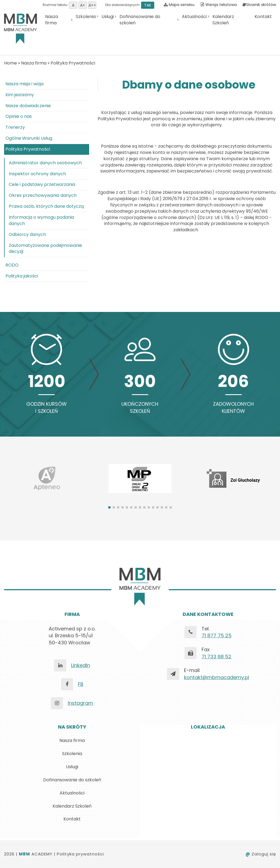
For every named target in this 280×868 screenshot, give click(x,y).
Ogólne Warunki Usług (29, 138)
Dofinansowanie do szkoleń (140, 20)
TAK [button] (148, 5)
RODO (12, 265)
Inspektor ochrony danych (37, 174)
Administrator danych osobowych (45, 163)
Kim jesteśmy (20, 95)
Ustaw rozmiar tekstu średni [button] (83, 5)
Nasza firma (52, 20)
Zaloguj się (261, 854)
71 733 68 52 (216, 657)
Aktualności (194, 17)
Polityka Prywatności (73, 63)
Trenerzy (15, 127)
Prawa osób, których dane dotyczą (46, 206)
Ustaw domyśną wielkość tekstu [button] (73, 5)
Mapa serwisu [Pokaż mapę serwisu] (179, 5)
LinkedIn (81, 665)
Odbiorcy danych (27, 234)
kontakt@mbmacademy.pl (217, 677)
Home (11, 63)
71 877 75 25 (217, 635)
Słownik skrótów (259, 5)
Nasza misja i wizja (24, 84)
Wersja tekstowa (221, 5)
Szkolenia (86, 17)
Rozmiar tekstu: (69, 5)
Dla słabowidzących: (129, 5)
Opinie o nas (19, 116)
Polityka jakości (22, 276)
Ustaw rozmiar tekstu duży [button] (92, 5)
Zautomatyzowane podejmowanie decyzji (45, 249)
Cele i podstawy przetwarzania (42, 184)
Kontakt (263, 17)
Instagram (81, 703)
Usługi (108, 17)
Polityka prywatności (80, 854)
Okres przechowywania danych (43, 195)
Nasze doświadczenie (28, 106)
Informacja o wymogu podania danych (41, 220)
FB (81, 684)
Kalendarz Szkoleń (223, 20)
